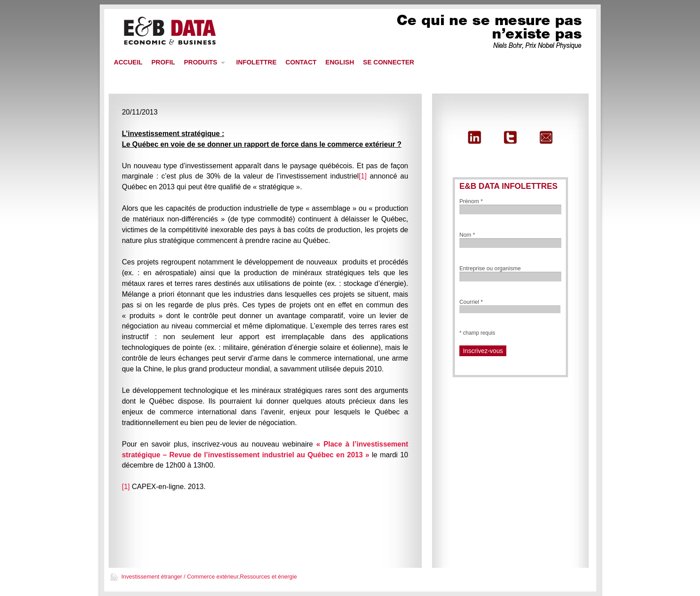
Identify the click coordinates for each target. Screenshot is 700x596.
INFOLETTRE (256, 62)
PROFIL (163, 62)
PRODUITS (202, 65)
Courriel (471, 302)
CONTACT (301, 62)
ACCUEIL (128, 62)
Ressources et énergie (268, 577)
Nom (467, 235)
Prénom (471, 201)
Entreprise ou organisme (490, 268)
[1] (363, 176)
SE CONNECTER (389, 62)
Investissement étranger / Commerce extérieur (180, 577)
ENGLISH (340, 62)
